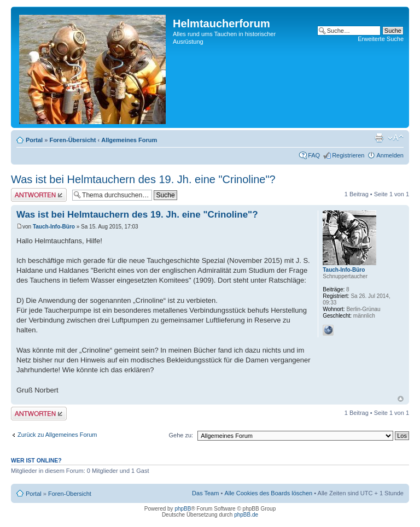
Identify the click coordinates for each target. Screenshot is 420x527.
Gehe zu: (181, 435)
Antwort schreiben (39, 195)
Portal (34, 140)
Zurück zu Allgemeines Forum (57, 435)
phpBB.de (246, 515)
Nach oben (401, 399)
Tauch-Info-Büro (54, 227)
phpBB (183, 509)
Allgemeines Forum (129, 140)
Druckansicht (379, 138)
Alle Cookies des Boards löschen (268, 493)
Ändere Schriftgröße (396, 138)
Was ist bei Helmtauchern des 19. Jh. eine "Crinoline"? (143, 179)
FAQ (314, 155)
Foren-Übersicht (72, 140)
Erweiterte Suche (381, 39)
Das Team (205, 493)
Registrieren (348, 155)
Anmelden (390, 155)
